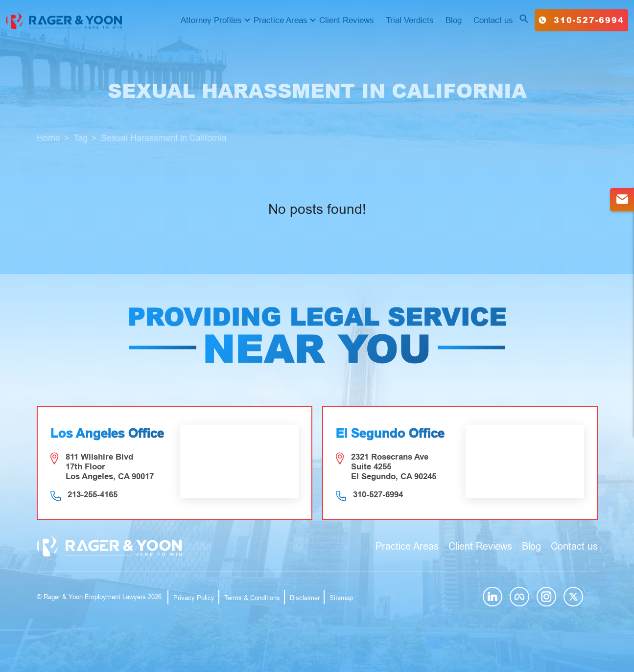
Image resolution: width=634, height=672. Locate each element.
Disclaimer (305, 598)
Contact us (493, 20)
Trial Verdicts (410, 20)
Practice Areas (281, 20)
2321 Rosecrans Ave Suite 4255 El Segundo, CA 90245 (394, 467)
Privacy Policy (194, 598)
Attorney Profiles (211, 20)
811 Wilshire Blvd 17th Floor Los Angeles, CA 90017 (110, 467)
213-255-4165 (93, 495)
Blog (454, 20)
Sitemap (341, 598)
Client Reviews (347, 20)
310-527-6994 (581, 20)
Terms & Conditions (252, 598)
